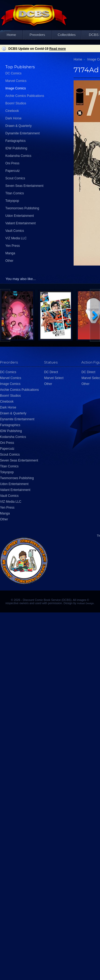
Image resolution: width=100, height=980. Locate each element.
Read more (58, 49)
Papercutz (13, 171)
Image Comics (16, 88)
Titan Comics (15, 193)
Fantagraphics (15, 141)
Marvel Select (54, 378)
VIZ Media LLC (16, 238)
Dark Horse (13, 118)
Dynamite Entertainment (23, 133)
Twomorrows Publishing (22, 208)
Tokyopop (12, 201)
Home (11, 35)
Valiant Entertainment (21, 223)
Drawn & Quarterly (19, 126)
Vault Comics (15, 231)
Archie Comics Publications (25, 96)
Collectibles (67, 35)
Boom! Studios (16, 103)
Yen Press (13, 246)
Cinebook (12, 111)
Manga (10, 253)
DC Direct (51, 372)
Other (9, 261)
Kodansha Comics (18, 156)
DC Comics (13, 73)
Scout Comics (15, 178)
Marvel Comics (16, 81)
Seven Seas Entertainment (24, 186)
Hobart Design (85, 603)
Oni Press (12, 163)
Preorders (37, 35)
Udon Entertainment (20, 216)
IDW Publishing (16, 148)
